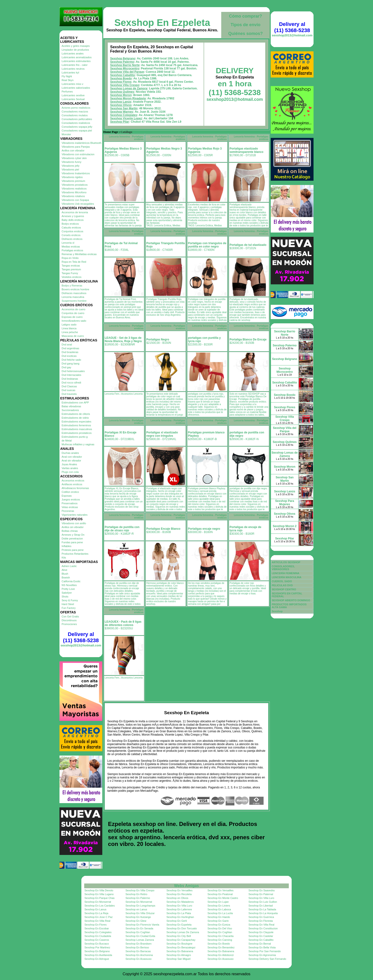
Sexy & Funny (70, 600)
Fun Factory (69, 608)
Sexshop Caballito (123, 75)
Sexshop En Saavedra (262, 890)
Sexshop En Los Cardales (100, 906)
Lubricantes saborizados (76, 88)
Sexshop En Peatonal (220, 894)
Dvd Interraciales (71, 375)
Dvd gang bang (71, 364)
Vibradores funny (71, 162)
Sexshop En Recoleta (179, 894)
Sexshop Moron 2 (285, 526)
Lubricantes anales (73, 53)
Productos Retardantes (75, 554)
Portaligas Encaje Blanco (163, 529)
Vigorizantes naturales (75, 515)
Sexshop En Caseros (97, 940)
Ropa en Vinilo (70, 258)
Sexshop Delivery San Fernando (267, 959)
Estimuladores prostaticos (77, 433)
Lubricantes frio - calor (75, 65)
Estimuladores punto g (75, 437)
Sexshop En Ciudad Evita (140, 936)
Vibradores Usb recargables (78, 204)
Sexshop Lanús (121, 102)
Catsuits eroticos (71, 228)
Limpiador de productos (75, 50)
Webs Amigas (186, 886)
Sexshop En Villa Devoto (99, 890)
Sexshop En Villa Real (97, 921)
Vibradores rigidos (72, 177)
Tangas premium (71, 269)
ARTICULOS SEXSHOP (286, 562)
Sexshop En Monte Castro (223, 898)
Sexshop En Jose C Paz (99, 917)
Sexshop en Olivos (177, 898)
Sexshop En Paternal (261, 894)
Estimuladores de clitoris (76, 414)
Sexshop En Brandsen (138, 944)
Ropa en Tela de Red (74, 262)
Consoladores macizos (75, 112)
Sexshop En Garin (218, 921)
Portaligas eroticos (72, 250)
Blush (65, 574)
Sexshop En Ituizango (138, 917)
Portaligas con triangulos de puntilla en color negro (207, 245)
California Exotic (71, 581)
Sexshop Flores (121, 82)
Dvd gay (66, 367)
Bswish (66, 577)
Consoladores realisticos (76, 123)
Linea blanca (69, 328)
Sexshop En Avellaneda (98, 955)
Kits (64, 558)
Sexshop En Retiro (136, 894)
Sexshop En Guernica (261, 917)
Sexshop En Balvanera (180, 951)
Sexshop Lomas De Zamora (183, 932)
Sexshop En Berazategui (181, 947)
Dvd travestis (69, 394)
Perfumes (67, 92)
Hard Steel (68, 604)
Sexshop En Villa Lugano (99, 894)
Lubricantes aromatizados (77, 57)
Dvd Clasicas (69, 386)
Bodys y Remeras (72, 286)
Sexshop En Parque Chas (100, 898)
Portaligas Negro (158, 340)
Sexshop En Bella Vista (262, 947)
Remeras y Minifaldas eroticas (79, 254)
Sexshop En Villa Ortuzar (140, 913)
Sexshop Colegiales (124, 115)
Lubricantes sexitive (73, 95)
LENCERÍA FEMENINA (285, 573)
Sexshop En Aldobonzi (221, 955)
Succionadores (70, 410)
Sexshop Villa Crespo (125, 85)
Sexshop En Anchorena (139, 955)
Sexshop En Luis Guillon (263, 902)
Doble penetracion (72, 539)
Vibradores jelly (71, 166)
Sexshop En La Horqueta (263, 913)
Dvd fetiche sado (71, 360)
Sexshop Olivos (121, 105)
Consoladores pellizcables (77, 119)
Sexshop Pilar (120, 122)
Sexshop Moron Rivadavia (128, 98)
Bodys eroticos (70, 224)
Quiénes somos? (245, 34)
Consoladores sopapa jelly (77, 127)
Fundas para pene (72, 542)
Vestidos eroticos (71, 277)
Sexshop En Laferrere (179, 909)
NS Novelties (69, 585)
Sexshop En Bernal (260, 944)
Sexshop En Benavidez (221, 947)
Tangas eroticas (71, 266)
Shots (65, 597)
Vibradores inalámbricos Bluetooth (81, 143)
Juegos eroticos (71, 500)
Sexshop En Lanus (95, 909)
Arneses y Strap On (73, 535)
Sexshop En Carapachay (181, 940)
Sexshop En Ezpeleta (162, 23)
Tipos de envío (245, 25)
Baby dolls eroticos (73, 220)
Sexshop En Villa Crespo (140, 890)
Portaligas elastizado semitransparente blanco (246, 150)
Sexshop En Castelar (261, 936)
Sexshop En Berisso (137, 947)
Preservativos (70, 503)
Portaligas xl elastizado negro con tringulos (162, 434)
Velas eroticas (70, 507)
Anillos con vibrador (73, 150)
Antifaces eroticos (72, 484)
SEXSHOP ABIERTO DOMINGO (291, 600)
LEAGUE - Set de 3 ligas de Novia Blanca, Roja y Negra (123, 340)
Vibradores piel (70, 170)
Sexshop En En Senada (139, 928)
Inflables (66, 546)
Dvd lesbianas (70, 379)
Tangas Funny (70, 273)
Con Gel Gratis (70, 616)
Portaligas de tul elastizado (248, 245)
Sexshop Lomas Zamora (140, 940)
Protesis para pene (73, 550)
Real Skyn (68, 80)
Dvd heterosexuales (73, 371)
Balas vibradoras (71, 406)
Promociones (69, 624)
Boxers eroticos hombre (75, 289)
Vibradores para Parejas (76, 147)
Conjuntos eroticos (72, 231)
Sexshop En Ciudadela (98, 936)
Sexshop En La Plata (179, 913)
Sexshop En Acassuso (138, 959)
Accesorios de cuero (74, 309)
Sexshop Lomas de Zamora (129, 88)
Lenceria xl (68, 243)
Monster (66, 134)
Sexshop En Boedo (219, 944)
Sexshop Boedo (121, 78)
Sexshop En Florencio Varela (142, 925)
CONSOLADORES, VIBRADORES (283, 568)
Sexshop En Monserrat (98, 902)
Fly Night (67, 76)
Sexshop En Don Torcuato (182, 928)
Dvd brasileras (70, 352)
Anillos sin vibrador (73, 527)
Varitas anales (70, 468)
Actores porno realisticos (76, 108)
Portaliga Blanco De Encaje (248, 340)
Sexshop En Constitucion (263, 928)
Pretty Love (68, 589)
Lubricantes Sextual (73, 99)
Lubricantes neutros (73, 69)
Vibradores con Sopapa (75, 200)
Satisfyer (67, 593)
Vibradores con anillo (74, 523)
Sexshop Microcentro (125, 68)
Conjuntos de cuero (73, 313)
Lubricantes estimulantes (76, 61)
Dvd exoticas (69, 356)
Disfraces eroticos (72, 239)
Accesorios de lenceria (75, 212)
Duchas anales (70, 453)
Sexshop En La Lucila (220, 913)
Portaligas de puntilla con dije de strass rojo (122, 529)
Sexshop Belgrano (123, 58)
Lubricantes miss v (72, 84)
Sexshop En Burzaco (97, 944)
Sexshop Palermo (122, 62)
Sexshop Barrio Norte (125, 65)
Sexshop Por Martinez (97, 947)
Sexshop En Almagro (179, 955)
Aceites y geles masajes (76, 46)
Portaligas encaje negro (204, 529)
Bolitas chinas (70, 531)
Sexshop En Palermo (138, 898)
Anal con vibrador (72, 457)
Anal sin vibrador (71, 461)
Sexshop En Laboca (219, 909)
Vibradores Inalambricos (76, 173)
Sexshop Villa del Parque (127, 72)
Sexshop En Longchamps (140, 906)
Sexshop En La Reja (96, 913)
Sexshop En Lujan (218, 902)
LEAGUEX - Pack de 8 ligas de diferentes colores (123, 623)
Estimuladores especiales (76, 422)
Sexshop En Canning (220, 940)
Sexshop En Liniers (219, 906)
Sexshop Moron (121, 95)
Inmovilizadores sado (74, 321)
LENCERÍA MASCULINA (287, 577)
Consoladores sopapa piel (77, 131)
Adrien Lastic (69, 566)
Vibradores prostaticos (75, 185)
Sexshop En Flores (96, 925)
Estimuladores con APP (75, 403)
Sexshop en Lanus (136, 909)
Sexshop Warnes (122, 112)
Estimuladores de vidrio (75, 418)
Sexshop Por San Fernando (265, 951)
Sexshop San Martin (124, 108)
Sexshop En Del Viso (220, 928)
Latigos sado (69, 325)
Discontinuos (69, 620)
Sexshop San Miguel (179, 959)
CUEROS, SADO (282, 581)
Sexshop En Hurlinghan (180, 917)
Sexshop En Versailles (179, 890)
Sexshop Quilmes (122, 92)
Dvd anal (67, 344)
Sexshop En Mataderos (180, 902)
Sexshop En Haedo (219, 917)
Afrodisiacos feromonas (75, 488)
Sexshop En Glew (136, 921)
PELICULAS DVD (282, 585)
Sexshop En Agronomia (262, 955)
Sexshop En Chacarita (220, 936)
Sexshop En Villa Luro (261, 898)
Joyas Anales (69, 464)
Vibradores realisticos (74, 189)
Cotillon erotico (70, 492)
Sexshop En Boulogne (179, 944)
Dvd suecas (68, 390)
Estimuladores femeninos (76, 425)
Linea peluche (70, 332)
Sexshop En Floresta (261, 921)
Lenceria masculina (73, 297)
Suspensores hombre (74, 301)
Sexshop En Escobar (97, 928)
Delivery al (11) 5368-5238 (81, 637)
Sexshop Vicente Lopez (126, 118)
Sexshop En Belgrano (97, 951)
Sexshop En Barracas (138, 951)
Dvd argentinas (70, 348)
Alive (64, 570)
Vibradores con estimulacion (78, 154)
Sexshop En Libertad (261, 906)
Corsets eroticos (71, 235)
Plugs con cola (70, 472)
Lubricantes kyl (70, 73)
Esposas (67, 496)
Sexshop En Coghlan (138, 932)
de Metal (67, 441)
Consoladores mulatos (75, 115)
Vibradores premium (73, 181)
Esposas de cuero (72, 317)
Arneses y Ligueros (73, 216)
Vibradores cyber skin (74, 158)
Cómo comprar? (245, 16)
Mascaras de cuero (73, 336)
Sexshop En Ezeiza (219, 925)
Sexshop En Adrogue (97, 959)
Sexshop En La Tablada (262, 909)
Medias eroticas (71, 247)
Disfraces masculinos (74, 293)
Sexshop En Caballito (261, 940)
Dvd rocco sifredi (71, 383)
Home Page (111, 132)
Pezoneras (68, 511)
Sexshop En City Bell (179, 936)
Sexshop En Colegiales (98, 932)
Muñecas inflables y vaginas (78, 444)
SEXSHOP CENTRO (284, 589)
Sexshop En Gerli (177, 921)
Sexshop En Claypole (261, 932)
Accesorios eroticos (73, 480)
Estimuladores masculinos (77, 429)
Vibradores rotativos (73, 196)
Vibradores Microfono (74, 192)
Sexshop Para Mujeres (285, 503)
